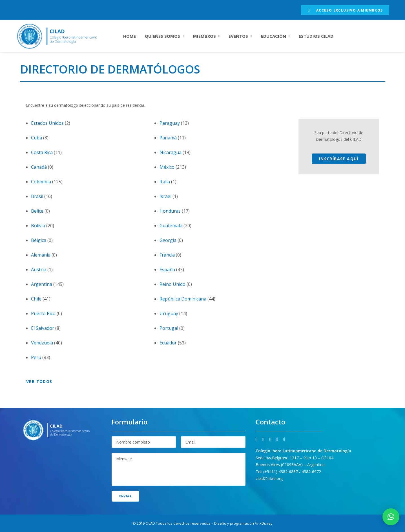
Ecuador (168, 343)
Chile (36, 299)
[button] (257, 439)
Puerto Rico (43, 313)
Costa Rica (42, 152)
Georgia (168, 240)
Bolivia (38, 226)
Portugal (169, 328)
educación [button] (275, 36)
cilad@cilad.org (269, 478)
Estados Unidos (47, 123)
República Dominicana (183, 299)
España (167, 270)
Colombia (41, 182)
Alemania (41, 255)
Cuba (36, 138)
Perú (36, 357)
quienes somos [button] (164, 36)
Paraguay (170, 123)
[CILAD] (64, 36)
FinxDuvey (264, 523)
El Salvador (43, 328)
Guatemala (171, 226)
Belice (37, 211)
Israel (165, 196)
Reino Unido (172, 284)
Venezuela (42, 343)
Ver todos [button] (39, 381)
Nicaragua (171, 152)
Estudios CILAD (316, 36)
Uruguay (169, 313)
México (167, 167)
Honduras (170, 211)
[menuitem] (345, 10)
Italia (165, 182)
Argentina (42, 284)
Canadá (39, 167)
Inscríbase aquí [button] (339, 159)
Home (130, 36)
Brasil (37, 196)
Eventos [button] (240, 36)
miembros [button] (206, 36)
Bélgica (39, 240)
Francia (167, 255)
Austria (39, 270)
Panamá (168, 138)
